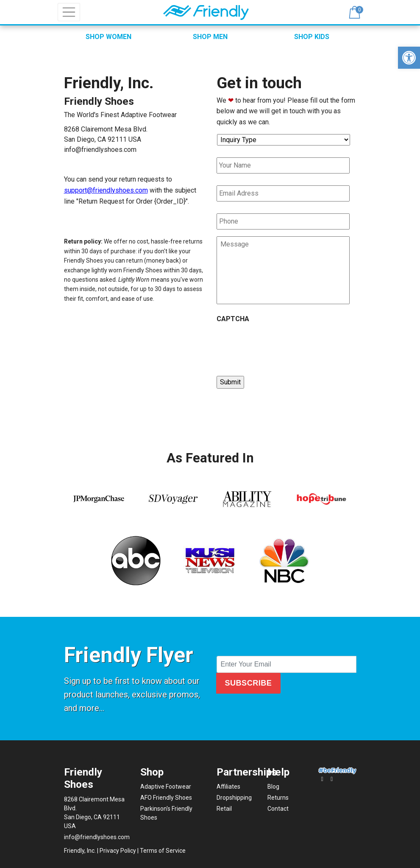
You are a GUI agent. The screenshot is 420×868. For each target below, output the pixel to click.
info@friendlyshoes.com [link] (100, 150)
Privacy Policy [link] (118, 851)
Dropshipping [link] (234, 798)
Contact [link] (278, 809)
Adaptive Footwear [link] (166, 787)
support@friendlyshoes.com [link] (106, 190)
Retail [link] (224, 809)
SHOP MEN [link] (210, 37)
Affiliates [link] (228, 787)
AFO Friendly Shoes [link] (166, 798)
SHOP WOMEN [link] (108, 37)
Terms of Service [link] (163, 851)
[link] (409, 58)
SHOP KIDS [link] (312, 37)
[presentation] (281, 346)
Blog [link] (273, 787)
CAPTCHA (233, 319)
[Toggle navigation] (69, 12)
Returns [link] (278, 798)
